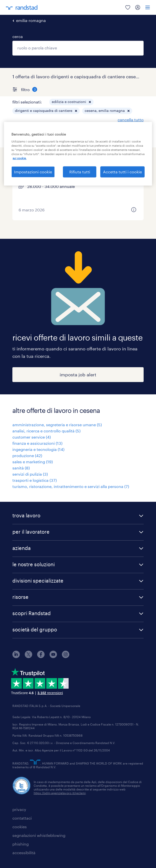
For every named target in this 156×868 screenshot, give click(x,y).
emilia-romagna (31, 20)
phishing (21, 844)
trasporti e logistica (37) (35, 480)
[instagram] (66, 656)
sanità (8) (21, 468)
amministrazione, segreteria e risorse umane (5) (57, 425)
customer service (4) (32, 437)
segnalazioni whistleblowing (39, 835)
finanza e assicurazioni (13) (37, 443)
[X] (28, 656)
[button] (90, 102)
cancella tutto (131, 120)
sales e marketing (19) (33, 462)
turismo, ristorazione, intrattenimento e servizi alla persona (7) (71, 486)
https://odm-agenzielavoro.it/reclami (60, 793)
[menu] (148, 7)
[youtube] (53, 656)
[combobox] (78, 48)
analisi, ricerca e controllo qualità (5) (46, 431)
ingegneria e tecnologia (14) (38, 449)
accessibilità (24, 853)
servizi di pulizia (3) (30, 474)
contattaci (22, 818)
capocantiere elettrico (45, 160)
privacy (19, 809)
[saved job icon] (134, 160)
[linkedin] (16, 656)
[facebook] (41, 656)
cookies (20, 827)
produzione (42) (27, 455)
